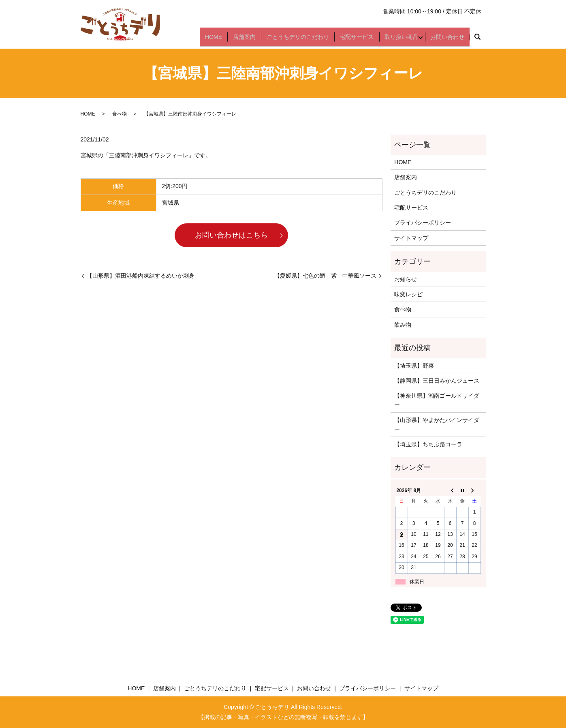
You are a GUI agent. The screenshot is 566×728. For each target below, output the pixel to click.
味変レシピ (408, 294)
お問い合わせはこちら (231, 235)
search (477, 40)
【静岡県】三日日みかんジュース (437, 381)
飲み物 (403, 325)
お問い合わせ (448, 40)
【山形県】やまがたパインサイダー (437, 424)
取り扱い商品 (401, 40)
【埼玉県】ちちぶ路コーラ (428, 444)
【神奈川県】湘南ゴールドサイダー (437, 400)
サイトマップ (411, 238)
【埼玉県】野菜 (414, 366)
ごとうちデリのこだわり (301, 40)
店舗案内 (249, 40)
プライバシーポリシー (423, 223)
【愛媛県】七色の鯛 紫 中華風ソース (325, 276)
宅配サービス (358, 40)
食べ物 (120, 114)
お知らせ (406, 279)
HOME (220, 40)
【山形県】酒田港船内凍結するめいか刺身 (141, 276)
